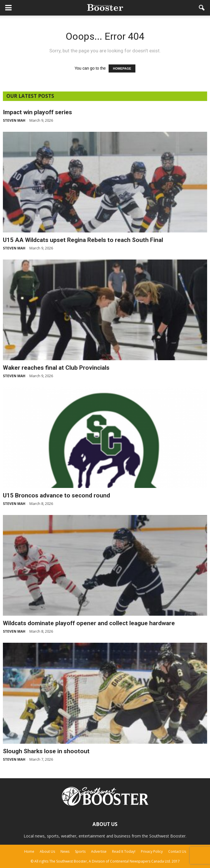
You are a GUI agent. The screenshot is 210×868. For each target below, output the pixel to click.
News (65, 851)
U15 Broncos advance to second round (56, 495)
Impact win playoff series (37, 112)
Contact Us (177, 851)
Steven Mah (14, 120)
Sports (80, 851)
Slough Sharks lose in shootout (46, 751)
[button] (202, 8)
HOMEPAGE (122, 68)
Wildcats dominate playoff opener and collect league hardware (89, 623)
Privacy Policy (152, 851)
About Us (47, 851)
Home (29, 851)
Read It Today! (124, 851)
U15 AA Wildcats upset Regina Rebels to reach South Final (83, 240)
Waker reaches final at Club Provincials (56, 368)
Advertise (99, 851)
